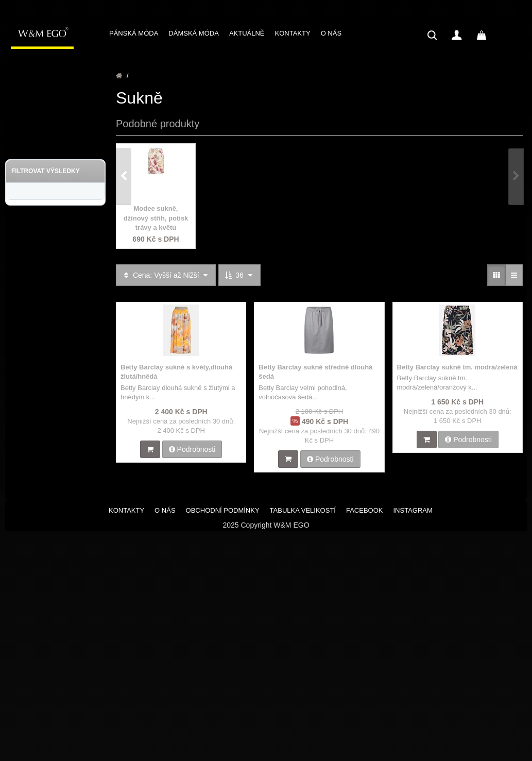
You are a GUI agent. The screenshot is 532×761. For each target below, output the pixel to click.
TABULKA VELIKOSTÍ (303, 510)
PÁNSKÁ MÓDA (134, 33)
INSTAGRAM (413, 510)
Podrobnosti (192, 449)
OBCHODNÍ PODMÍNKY (223, 510)
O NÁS (331, 33)
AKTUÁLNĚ (247, 33)
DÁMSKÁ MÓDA (194, 33)
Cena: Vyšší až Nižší (166, 275)
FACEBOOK (365, 510)
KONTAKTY (293, 33)
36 (239, 275)
